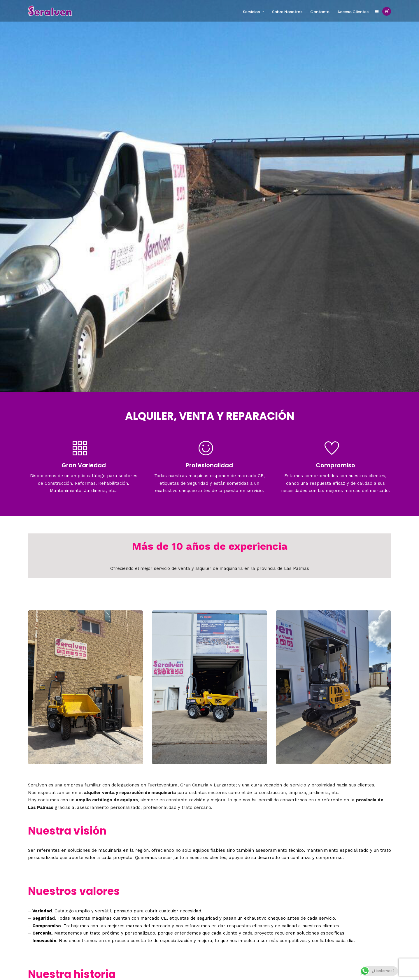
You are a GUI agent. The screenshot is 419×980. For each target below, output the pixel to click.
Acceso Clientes (353, 12)
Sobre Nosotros (287, 12)
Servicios (251, 12)
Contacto (320, 12)
